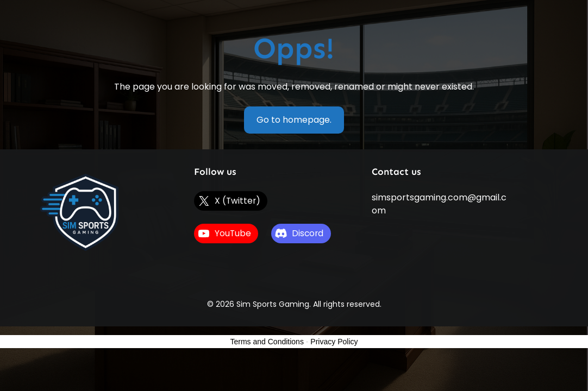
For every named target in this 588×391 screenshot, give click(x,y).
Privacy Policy (334, 342)
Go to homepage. (294, 120)
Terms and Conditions (267, 342)
